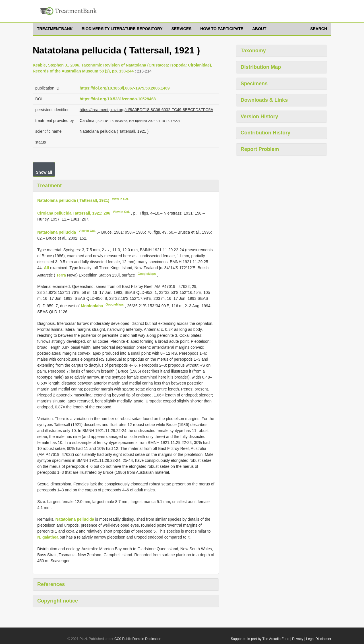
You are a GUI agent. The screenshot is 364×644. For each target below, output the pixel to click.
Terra (61, 275)
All (47, 268)
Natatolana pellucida (57, 232)
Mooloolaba (92, 306)
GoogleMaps (147, 274)
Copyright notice (58, 601)
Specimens (254, 84)
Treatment (49, 186)
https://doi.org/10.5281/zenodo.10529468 (118, 99)
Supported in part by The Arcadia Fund (260, 639)
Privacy (298, 639)
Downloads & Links (264, 100)
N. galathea (48, 537)
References (51, 584)
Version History (259, 117)
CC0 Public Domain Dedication (138, 639)
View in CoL (121, 199)
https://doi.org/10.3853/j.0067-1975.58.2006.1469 (125, 88)
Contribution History (265, 133)
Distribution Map (261, 67)
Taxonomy (253, 51)
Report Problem (260, 149)
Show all (44, 172)
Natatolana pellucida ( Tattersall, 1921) (73, 200)
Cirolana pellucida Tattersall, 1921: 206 (74, 213)
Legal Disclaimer (319, 639)
